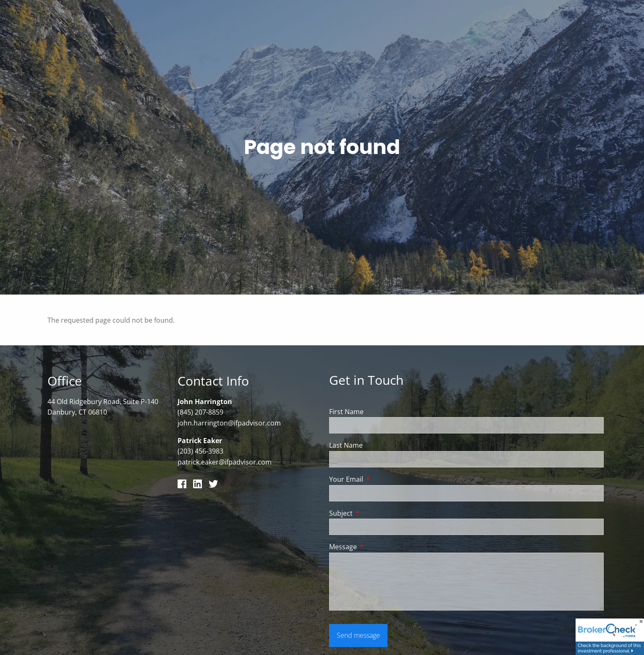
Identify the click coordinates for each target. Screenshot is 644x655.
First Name (346, 412)
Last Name (346, 446)
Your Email (380, 480)
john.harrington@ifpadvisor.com (229, 423)
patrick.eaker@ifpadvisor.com (225, 462)
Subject (375, 514)
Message (377, 547)
